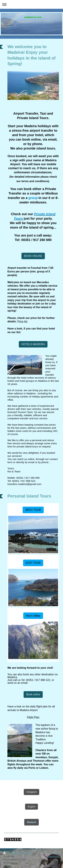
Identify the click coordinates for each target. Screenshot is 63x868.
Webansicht (54, 856)
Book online (33, 694)
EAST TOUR (33, 563)
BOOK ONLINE (33, 256)
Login (57, 853)
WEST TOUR (33, 510)
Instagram (31, 792)
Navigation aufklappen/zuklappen (31, 4)
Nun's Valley (33, 616)
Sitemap (26, 853)
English (31, 807)
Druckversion (12, 853)
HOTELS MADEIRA (33, 344)
